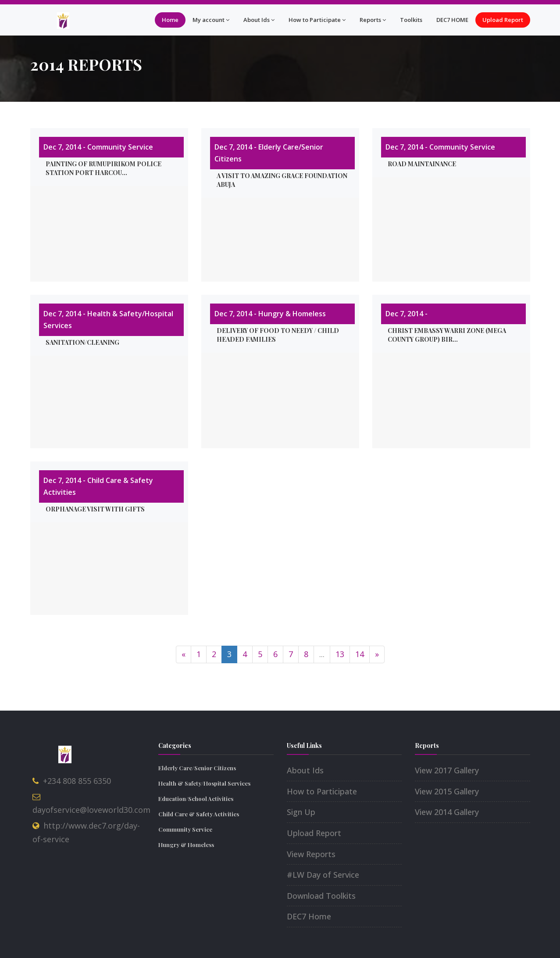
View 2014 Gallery (447, 812)
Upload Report (503, 20)
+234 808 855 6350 (77, 781)
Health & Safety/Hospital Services (204, 783)
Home (170, 20)
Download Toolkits (321, 896)
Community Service (185, 829)
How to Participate (317, 20)
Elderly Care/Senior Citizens (197, 768)
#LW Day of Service (323, 875)
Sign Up (301, 812)
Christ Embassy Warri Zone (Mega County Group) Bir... (447, 335)
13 (340, 654)
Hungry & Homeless (186, 845)
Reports (373, 20)
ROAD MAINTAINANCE (422, 164)
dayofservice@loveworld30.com (91, 810)
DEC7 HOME (452, 20)
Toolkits (411, 20)
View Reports (311, 854)
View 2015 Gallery (447, 791)
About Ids (259, 20)
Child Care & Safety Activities (199, 814)
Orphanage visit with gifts (95, 509)
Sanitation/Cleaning (82, 342)
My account (211, 20)
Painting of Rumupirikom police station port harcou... (103, 168)
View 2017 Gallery (447, 770)
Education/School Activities (196, 799)
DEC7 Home (309, 916)
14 (360, 654)
